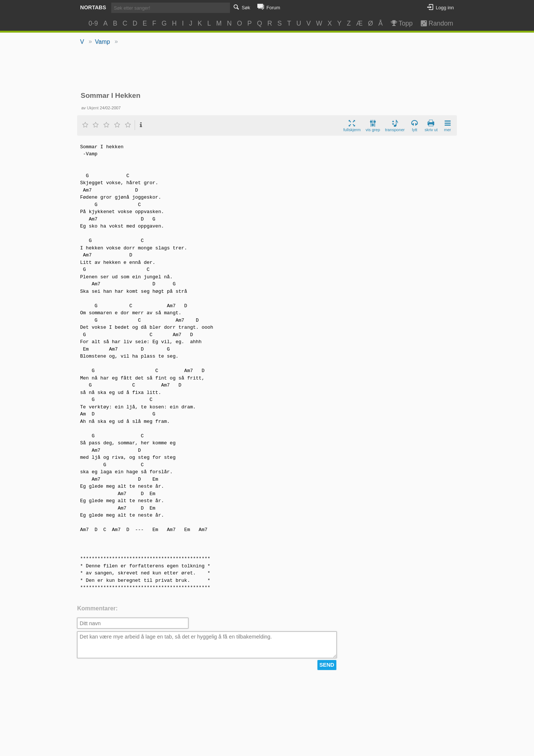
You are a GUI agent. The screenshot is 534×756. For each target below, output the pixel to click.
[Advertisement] (267, 69)
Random (433, 23)
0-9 (93, 23)
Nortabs (93, 7)
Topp (401, 23)
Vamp (103, 42)
